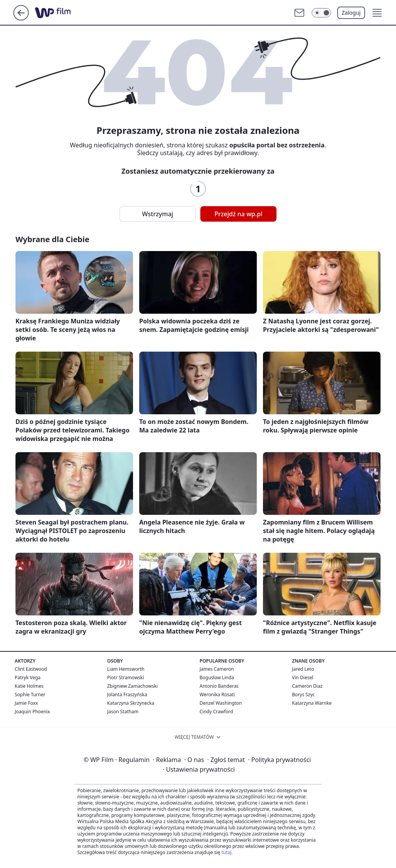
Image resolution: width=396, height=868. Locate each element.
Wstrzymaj (157, 214)
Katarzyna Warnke (312, 703)
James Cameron (217, 669)
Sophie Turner (30, 695)
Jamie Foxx (26, 703)
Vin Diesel (303, 677)
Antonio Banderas (219, 686)
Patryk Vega (28, 677)
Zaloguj (351, 13)
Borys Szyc (303, 695)
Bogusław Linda (217, 677)
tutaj (226, 852)
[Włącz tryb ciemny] (321, 13)
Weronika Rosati (217, 695)
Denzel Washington (221, 703)
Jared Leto (303, 669)
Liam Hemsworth (126, 669)
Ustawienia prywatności (199, 769)
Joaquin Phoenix (32, 712)
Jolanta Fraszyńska (127, 695)
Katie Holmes (29, 686)
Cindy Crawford (216, 712)
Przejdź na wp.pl (238, 214)
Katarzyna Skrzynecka (131, 703)
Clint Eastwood (31, 669)
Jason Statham (123, 712)
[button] (377, 13)
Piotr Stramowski (125, 677)
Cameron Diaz (307, 686)
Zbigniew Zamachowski (132, 686)
